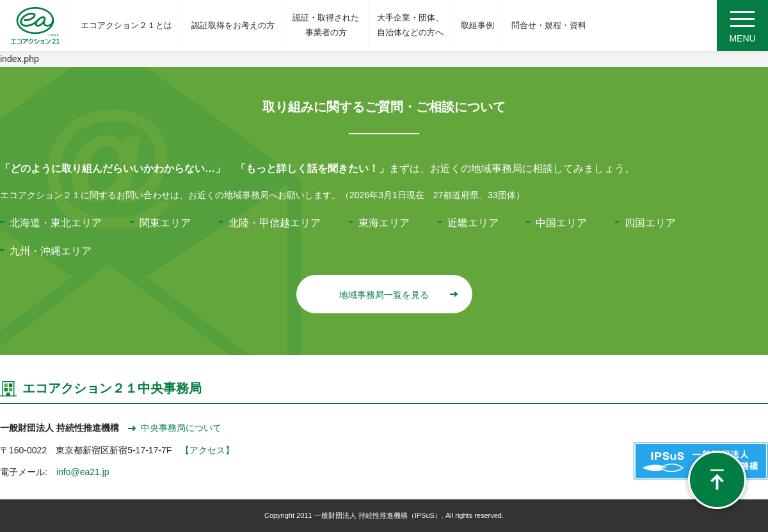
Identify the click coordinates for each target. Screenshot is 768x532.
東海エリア (384, 223)
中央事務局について (175, 428)
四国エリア (650, 223)
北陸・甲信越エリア (275, 223)
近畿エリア (473, 223)
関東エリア (165, 223)
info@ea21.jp (83, 472)
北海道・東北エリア (56, 223)
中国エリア (561, 223)
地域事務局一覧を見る (398, 295)
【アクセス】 (207, 450)
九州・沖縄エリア (51, 251)
